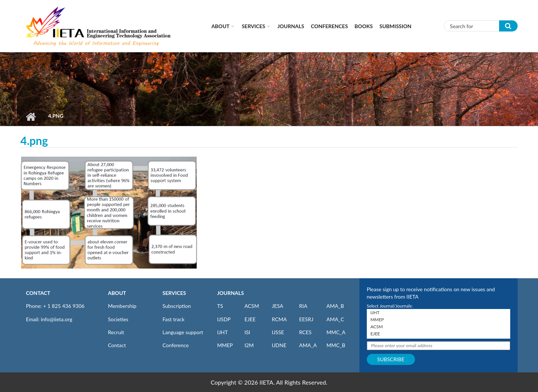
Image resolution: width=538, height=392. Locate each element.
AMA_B (335, 306)
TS (220, 306)
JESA (277, 306)
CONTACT (38, 293)
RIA (303, 306)
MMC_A (336, 332)
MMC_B (336, 345)
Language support (183, 332)
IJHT (222, 332)
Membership (122, 306)
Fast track (174, 319)
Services (253, 26)
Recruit (116, 332)
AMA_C (335, 319)
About (220, 26)
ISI (247, 332)
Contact (117, 345)
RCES (305, 332)
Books (364, 26)
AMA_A (308, 345)
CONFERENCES (329, 26)
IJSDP (224, 319)
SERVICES (174, 293)
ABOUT (117, 293)
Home (31, 117)
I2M (249, 345)
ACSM (252, 306)
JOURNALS (230, 293)
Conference (176, 345)
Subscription (177, 306)
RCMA (279, 319)
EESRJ (306, 319)
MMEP (225, 345)
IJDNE (279, 345)
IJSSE (278, 332)
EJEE (250, 319)
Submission (395, 26)
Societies (118, 319)
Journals (291, 26)
